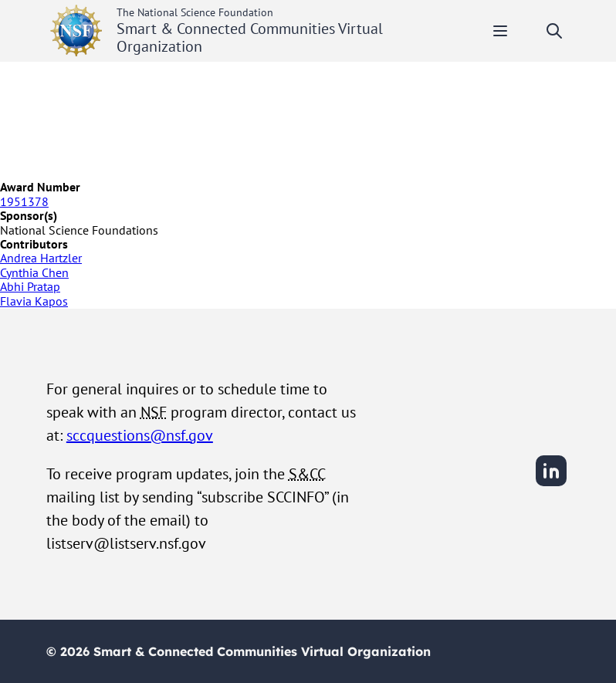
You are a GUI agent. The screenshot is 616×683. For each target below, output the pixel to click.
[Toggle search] (554, 31)
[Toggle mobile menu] (500, 31)
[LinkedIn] (551, 484)
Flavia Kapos (34, 301)
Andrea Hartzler (41, 258)
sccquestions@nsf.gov (140, 435)
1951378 (24, 201)
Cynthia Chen (34, 272)
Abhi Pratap (30, 286)
